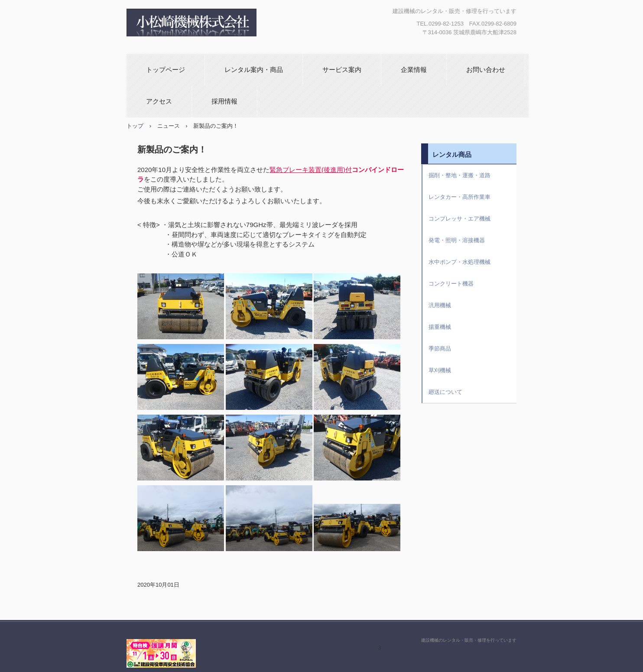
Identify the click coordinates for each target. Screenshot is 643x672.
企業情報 (414, 70)
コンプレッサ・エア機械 (460, 219)
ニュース (169, 126)
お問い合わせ (486, 70)
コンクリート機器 (451, 284)
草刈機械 (440, 370)
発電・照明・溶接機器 (457, 240)
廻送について (445, 392)
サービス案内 (342, 70)
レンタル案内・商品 (254, 70)
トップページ (166, 70)
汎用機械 (440, 305)
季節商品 (440, 349)
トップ (135, 126)
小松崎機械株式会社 (223, 23)
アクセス (159, 101)
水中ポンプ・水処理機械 (460, 262)
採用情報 (224, 101)
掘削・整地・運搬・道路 (460, 175)
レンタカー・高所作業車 (460, 197)
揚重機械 (440, 327)
